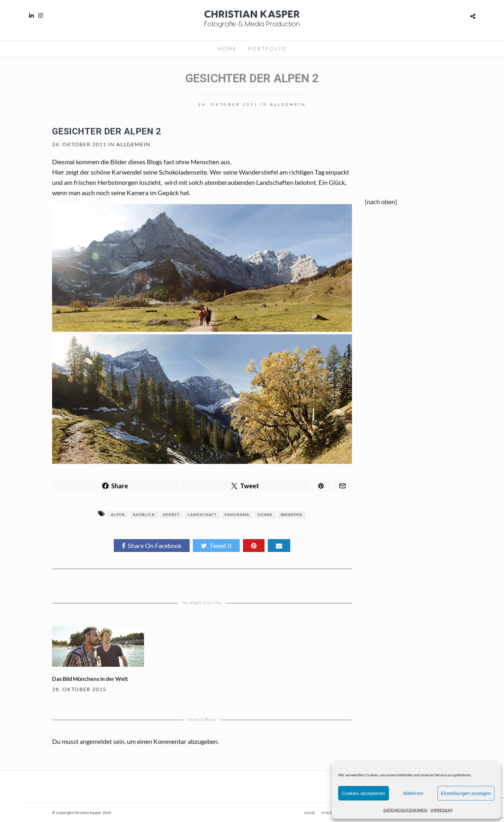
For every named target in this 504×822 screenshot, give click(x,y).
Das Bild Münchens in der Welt (90, 679)
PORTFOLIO (267, 49)
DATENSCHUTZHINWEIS (405, 810)
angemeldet (96, 741)
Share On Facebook (152, 546)
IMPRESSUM (441, 810)
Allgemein (288, 104)
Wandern (292, 515)
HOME (227, 49)
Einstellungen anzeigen (466, 793)
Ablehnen (413, 793)
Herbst (171, 515)
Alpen (118, 515)
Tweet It (216, 546)
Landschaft (202, 515)
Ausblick (144, 515)
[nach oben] (381, 202)
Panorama (237, 515)
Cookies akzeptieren (364, 793)
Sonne (265, 515)
